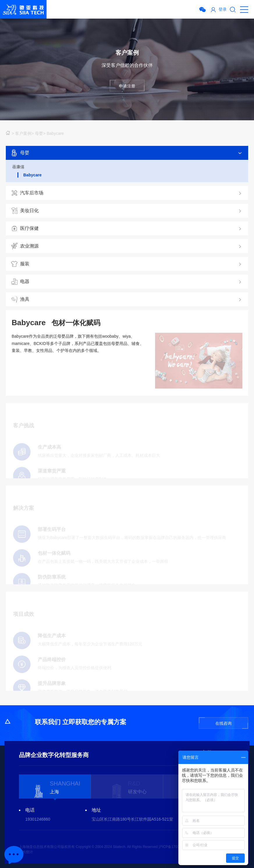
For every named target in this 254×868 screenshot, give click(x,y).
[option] (55, 786)
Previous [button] (13, 788)
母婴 (39, 133)
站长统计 (26, 852)
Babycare (55, 133)
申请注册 (127, 86)
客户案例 (23, 133)
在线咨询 (223, 723)
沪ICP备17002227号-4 (176, 847)
